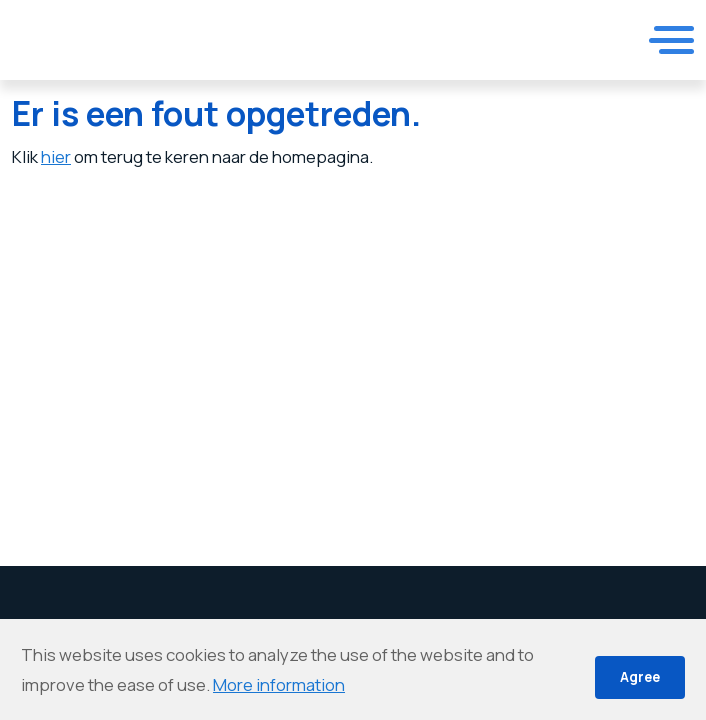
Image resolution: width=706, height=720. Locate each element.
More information (279, 684)
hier (56, 156)
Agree (640, 677)
